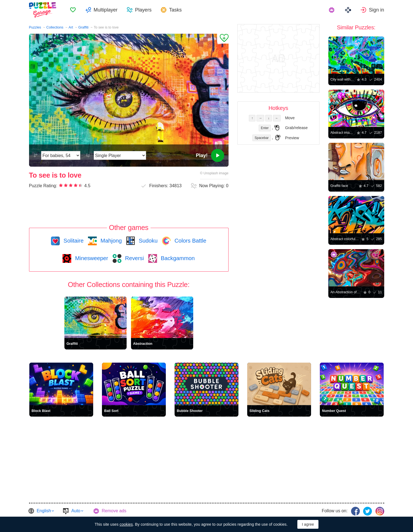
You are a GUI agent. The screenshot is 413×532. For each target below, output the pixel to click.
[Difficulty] (61, 155)
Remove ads (114, 511)
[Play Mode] (120, 155)
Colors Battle (190, 241)
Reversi (134, 258)
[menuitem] (73, 10)
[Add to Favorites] (223, 39)
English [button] (44, 511)
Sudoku (147, 241)
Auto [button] (76, 511)
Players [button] (143, 10)
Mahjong (110, 241)
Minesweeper (91, 258)
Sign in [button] (376, 10)
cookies (126, 524)
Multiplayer (106, 10)
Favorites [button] (73, 10)
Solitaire (73, 241)
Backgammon (177, 258)
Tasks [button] (175, 10)
